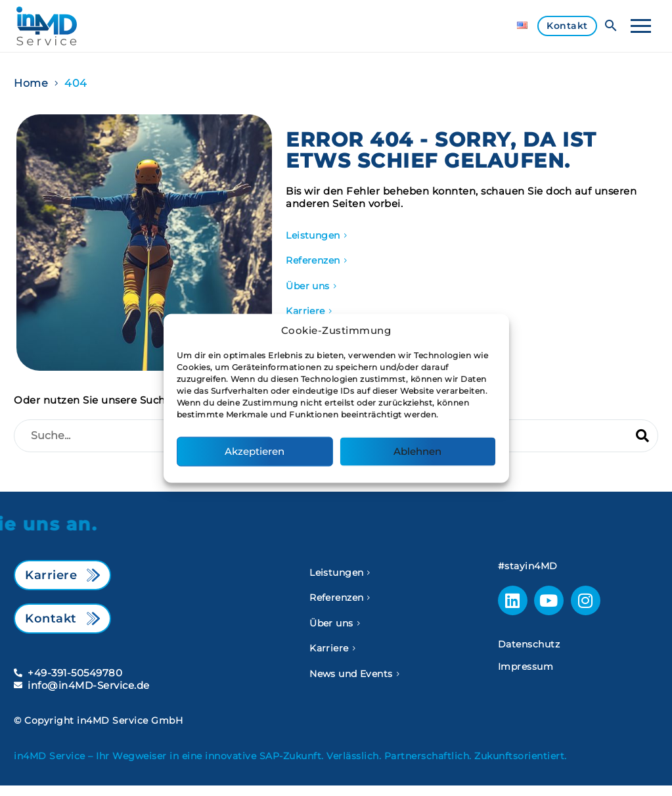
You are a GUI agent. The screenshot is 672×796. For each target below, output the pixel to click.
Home (31, 83)
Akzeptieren (255, 451)
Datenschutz (529, 644)
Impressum (526, 667)
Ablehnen (417, 451)
